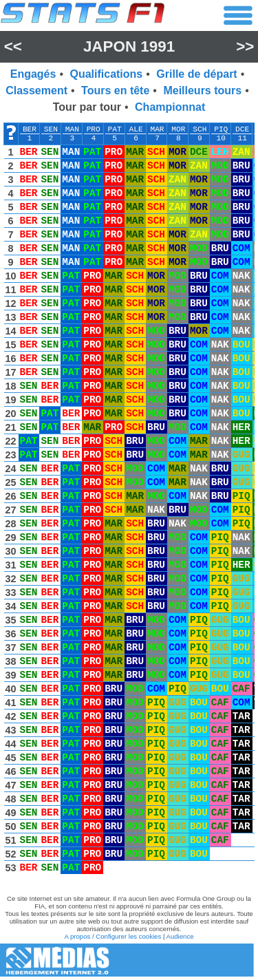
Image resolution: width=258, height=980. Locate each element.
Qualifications (106, 74)
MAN (72, 129)
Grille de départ (196, 74)
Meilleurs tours (202, 90)
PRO (94, 129)
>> (245, 46)
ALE (136, 129)
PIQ (221, 129)
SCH (200, 129)
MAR (157, 129)
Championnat (170, 107)
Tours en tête (115, 90)
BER (30, 129)
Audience (180, 936)
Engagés (33, 74)
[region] (129, 502)
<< (13, 46)
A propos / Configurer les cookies (112, 936)
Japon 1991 (129, 46)
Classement (36, 90)
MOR (178, 129)
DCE (242, 129)
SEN (51, 129)
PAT (115, 129)
